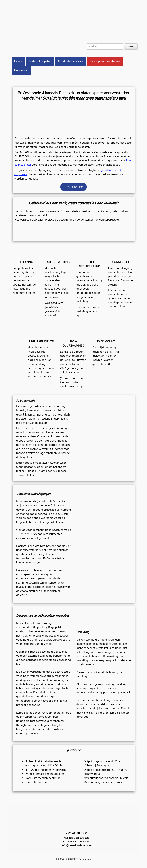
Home (18, 61)
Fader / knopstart (40, 61)
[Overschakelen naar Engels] (131, 38)
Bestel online (74, 187)
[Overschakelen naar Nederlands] (122, 38)
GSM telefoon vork (71, 61)
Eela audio (21, 70)
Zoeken (131, 46)
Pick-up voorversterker (105, 61)
